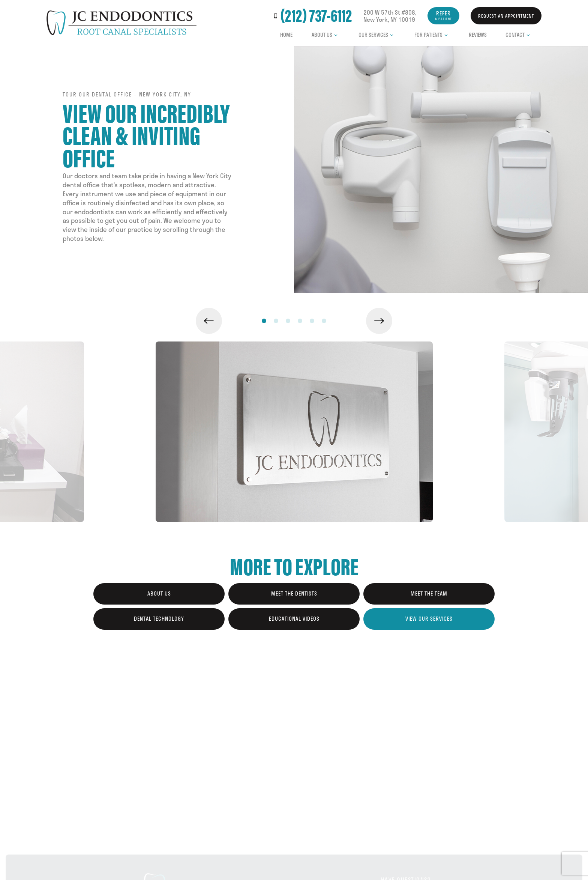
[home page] (121, 23)
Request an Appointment (506, 16)
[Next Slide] (379, 321)
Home (286, 35)
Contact (519, 35)
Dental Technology (159, 619)
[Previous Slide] (209, 321)
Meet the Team (429, 593)
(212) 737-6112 (311, 16)
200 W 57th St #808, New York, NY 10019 (390, 16)
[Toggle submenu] (336, 35)
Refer (443, 15)
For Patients (432, 35)
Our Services (377, 35)
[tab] (264, 320)
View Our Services (429, 619)
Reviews (478, 35)
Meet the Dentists (294, 593)
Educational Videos (294, 619)
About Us (326, 35)
